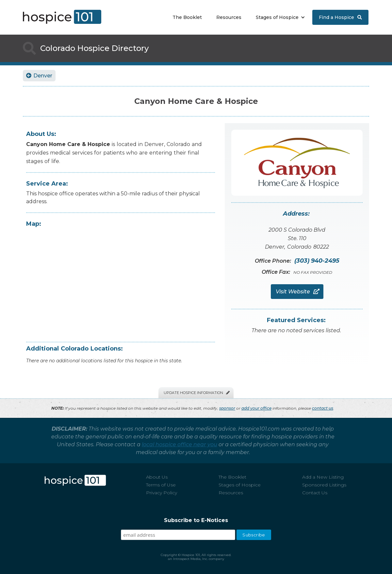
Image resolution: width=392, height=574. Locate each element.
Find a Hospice (340, 17)
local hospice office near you (180, 444)
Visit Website (297, 292)
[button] (279, 17)
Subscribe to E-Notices (196, 520)
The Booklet (187, 17)
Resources (229, 17)
